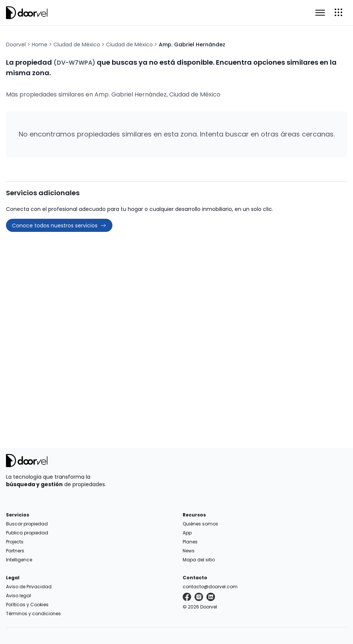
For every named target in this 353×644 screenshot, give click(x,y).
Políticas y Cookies (27, 605)
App (187, 533)
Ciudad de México (77, 45)
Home (40, 45)
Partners (15, 551)
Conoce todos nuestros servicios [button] (59, 226)
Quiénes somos (200, 524)
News (189, 551)
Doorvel (16, 45)
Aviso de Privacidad (29, 587)
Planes (190, 542)
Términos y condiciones (33, 614)
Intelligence (19, 560)
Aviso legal (18, 596)
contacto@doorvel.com (210, 587)
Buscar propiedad (27, 524)
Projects (15, 542)
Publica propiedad (27, 533)
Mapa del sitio (199, 560)
